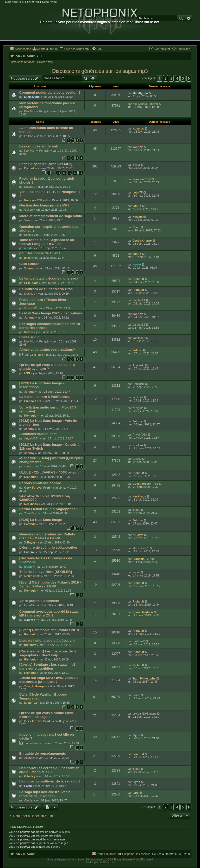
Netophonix (13, 2)
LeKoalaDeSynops (144, 714)
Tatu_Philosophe (36, 686)
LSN (27, 373)
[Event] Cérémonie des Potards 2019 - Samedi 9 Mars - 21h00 (50, 584)
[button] (189, 78)
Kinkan (29, 332)
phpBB (108, 860)
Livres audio (29, 337)
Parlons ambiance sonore (40, 483)
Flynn (136, 735)
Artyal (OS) (31, 438)
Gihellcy (30, 776)
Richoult (138, 279)
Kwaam (138, 217)
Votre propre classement (39, 601)
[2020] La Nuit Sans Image (40, 520)
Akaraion (30, 758)
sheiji (27, 466)
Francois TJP (142, 179)
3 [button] (171, 78)
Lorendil (30, 524)
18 (81, 173)
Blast (136, 227)
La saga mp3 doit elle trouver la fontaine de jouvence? (45, 794)
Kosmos (138, 128)
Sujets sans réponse (22, 62)
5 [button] (183, 78)
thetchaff (30, 645)
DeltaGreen (32, 605)
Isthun (137, 206)
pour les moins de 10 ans (40, 253)
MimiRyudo (32, 97)
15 (64, 173)
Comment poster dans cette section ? (50, 92)
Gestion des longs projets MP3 (44, 205)
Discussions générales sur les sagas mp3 (100, 71)
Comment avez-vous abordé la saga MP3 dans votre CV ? (48, 613)
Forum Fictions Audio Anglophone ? (49, 509)
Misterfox (31, 703)
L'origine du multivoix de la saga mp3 (50, 781)
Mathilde (30, 294)
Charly (28, 800)
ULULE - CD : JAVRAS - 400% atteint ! (50, 472)
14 (58, 173)
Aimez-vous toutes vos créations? (47, 350)
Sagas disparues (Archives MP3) (46, 164)
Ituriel (136, 572)
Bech (27, 235)
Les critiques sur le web (39, 146)
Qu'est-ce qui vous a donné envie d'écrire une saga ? (46, 715)
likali (27, 258)
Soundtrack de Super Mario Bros (46, 289)
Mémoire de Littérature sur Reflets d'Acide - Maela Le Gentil (47, 536)
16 (70, 173)
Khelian (138, 445)
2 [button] (165, 78)
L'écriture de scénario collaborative (48, 548)
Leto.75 (138, 192)
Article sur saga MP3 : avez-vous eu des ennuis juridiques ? (48, 680)
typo (136, 793)
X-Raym (30, 542)
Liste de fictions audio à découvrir (47, 641)
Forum (30, 2)
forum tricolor (77, 860)
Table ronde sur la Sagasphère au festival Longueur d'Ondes (47, 242)
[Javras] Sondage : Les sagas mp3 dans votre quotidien (47, 666)
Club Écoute (29, 264)
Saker (136, 165)
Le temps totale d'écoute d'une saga (49, 278)
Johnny (138, 147)
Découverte (49, 2)
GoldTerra (36, 355)
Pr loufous (31, 283)
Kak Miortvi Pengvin (37, 111)
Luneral (29, 552)
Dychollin (31, 168)
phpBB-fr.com (107, 862)
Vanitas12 (30, 308)
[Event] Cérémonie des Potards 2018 (49, 630)
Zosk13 (29, 513)
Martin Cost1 (141, 548)
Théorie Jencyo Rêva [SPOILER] (46, 572)
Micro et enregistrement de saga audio (51, 216)
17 (75, 173)
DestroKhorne (142, 241)
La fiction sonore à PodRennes (44, 397)
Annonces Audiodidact (38, 434)
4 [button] (177, 78)
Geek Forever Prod (37, 488)
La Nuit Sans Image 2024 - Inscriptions (51, 313)
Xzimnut (30, 268)
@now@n (31, 620)
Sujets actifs (45, 62)
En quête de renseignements (43, 753)
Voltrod (137, 350)
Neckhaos (31, 504)
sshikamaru (37, 743)
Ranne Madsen (143, 612)
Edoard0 (30, 187)
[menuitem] (45, 49)
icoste (28, 248)
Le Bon (29, 136)
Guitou (28, 210)
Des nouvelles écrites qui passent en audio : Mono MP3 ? (49, 770)
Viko (27, 220)
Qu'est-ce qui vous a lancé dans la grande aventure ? (47, 367)
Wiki (38, 2)
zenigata (138, 397)
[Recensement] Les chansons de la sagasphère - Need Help (48, 653)
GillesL (137, 459)
